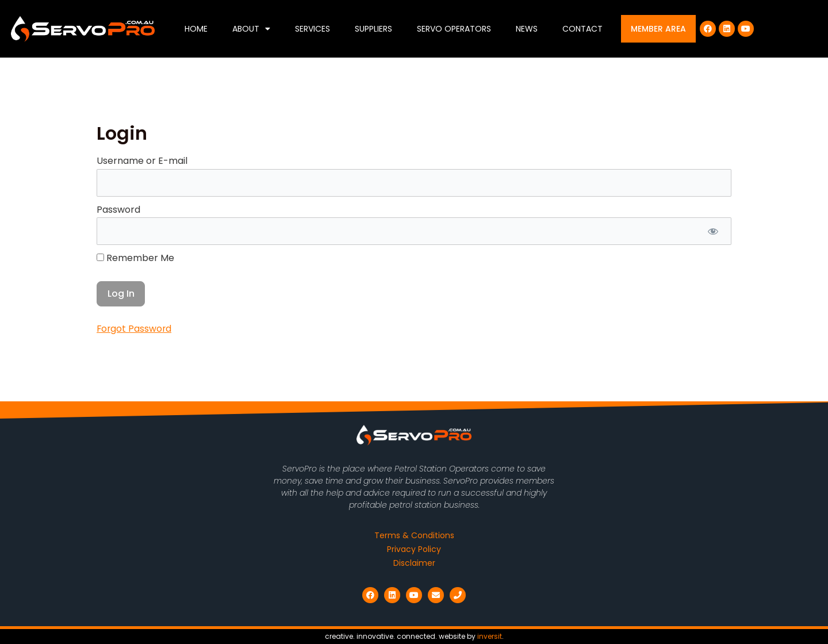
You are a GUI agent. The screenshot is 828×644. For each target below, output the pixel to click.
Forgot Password (135, 329)
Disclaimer (414, 563)
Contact (582, 29)
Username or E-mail (142, 161)
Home (196, 29)
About (251, 29)
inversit (490, 636)
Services (313, 29)
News (527, 29)
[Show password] (713, 232)
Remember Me (135, 258)
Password (118, 210)
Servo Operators (454, 29)
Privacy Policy (414, 549)
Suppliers (373, 29)
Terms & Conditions (414, 535)
